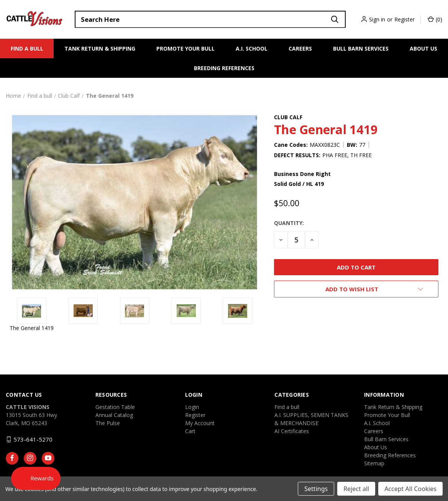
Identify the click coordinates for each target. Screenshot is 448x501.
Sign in (377, 19)
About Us (423, 48)
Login (192, 407)
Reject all (356, 489)
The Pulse (108, 423)
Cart (190, 431)
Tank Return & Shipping (100, 48)
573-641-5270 (33, 439)
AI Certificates (292, 431)
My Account (200, 423)
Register (405, 19)
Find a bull (27, 48)
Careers (300, 48)
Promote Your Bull (185, 48)
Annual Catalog (114, 415)
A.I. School (252, 48)
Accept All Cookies (410, 489)
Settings (316, 489)
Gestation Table (115, 407)
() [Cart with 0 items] (435, 19)
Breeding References (224, 68)
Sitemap (374, 463)
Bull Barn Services (361, 48)
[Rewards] (37, 478)
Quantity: (289, 223)
